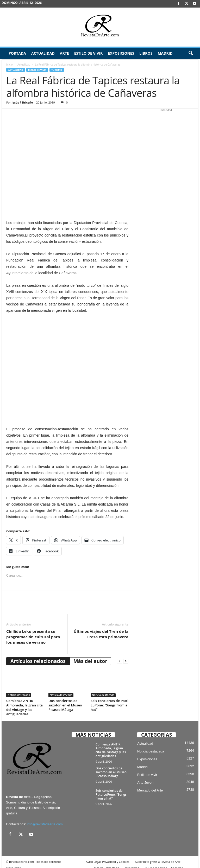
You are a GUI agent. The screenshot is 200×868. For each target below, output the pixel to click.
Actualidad (43, 53)
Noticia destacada (19, 689)
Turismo (57, 70)
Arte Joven (145, 777)
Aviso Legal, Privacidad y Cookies (108, 856)
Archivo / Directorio (106, 862)
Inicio (10, 65)
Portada (17, 53)
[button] (191, 53)
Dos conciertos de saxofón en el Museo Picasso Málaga (65, 699)
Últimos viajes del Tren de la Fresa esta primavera (101, 628)
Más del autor (90, 655)
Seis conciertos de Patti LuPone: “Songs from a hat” (110, 699)
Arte (64, 53)
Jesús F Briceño (22, 102)
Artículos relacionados (38, 655)
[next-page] (126, 656)
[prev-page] (120, 656)
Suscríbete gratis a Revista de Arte (158, 856)
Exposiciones (121, 53)
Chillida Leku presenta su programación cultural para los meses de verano (33, 631)
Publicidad (132, 862)
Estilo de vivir (89, 53)
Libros (146, 53)
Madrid (165, 53)
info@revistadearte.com (45, 818)
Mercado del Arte (150, 785)
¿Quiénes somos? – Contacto (164, 862)
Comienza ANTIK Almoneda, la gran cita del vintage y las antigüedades (24, 702)
